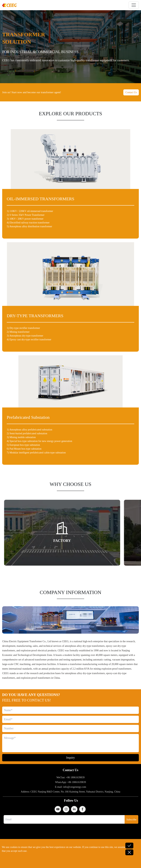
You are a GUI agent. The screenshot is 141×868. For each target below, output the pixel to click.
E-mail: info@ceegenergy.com (70, 787)
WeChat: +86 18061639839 (71, 777)
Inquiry (70, 758)
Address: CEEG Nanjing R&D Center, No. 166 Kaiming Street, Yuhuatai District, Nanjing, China (70, 792)
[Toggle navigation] (134, 5)
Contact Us (131, 92)
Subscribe (131, 820)
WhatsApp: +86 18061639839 (70, 782)
